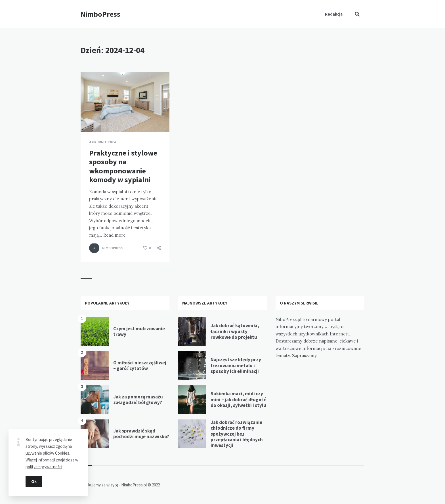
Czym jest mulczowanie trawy (139, 331)
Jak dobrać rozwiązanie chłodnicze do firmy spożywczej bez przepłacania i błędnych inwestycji (237, 434)
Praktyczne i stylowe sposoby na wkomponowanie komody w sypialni (123, 166)
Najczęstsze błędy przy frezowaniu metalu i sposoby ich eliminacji (236, 365)
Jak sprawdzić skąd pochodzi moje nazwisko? (141, 434)
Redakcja (334, 14)
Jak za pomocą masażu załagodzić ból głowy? (138, 400)
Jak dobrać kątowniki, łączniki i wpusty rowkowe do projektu (235, 331)
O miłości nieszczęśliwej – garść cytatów (140, 366)
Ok (34, 481)
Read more (115, 235)
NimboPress (100, 14)
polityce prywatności (44, 466)
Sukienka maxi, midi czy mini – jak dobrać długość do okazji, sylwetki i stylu (238, 399)
